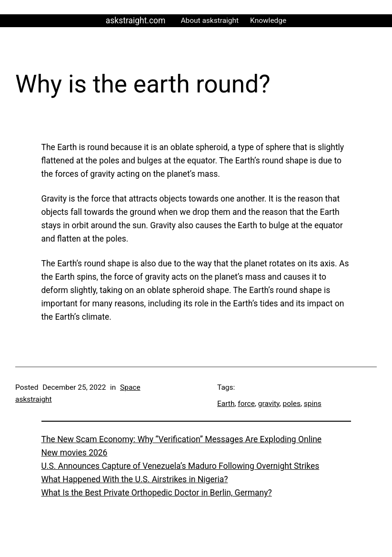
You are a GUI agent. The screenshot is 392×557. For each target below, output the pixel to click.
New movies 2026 (75, 453)
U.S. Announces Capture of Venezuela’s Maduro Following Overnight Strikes (181, 466)
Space (130, 387)
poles (291, 404)
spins (313, 404)
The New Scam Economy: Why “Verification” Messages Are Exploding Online (182, 439)
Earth (226, 404)
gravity (269, 404)
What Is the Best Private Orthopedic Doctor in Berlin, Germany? (157, 493)
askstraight (34, 399)
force (246, 404)
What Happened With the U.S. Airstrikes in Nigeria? (135, 479)
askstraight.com (136, 20)
